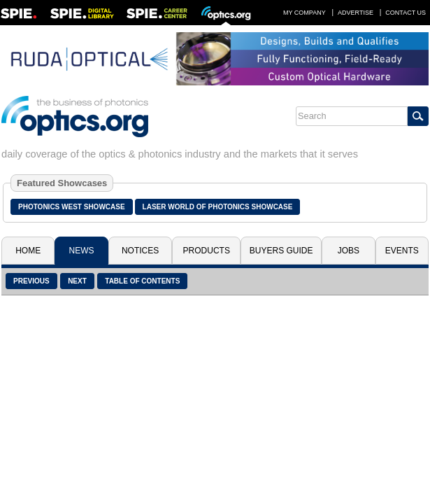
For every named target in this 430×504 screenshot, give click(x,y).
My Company (304, 13)
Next (77, 281)
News (82, 251)
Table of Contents (142, 281)
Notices (140, 251)
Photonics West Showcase (72, 207)
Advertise (356, 13)
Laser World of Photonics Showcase (218, 207)
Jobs (349, 251)
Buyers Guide (281, 251)
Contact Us (406, 13)
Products (207, 251)
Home (28, 251)
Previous (31, 281)
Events (402, 251)
